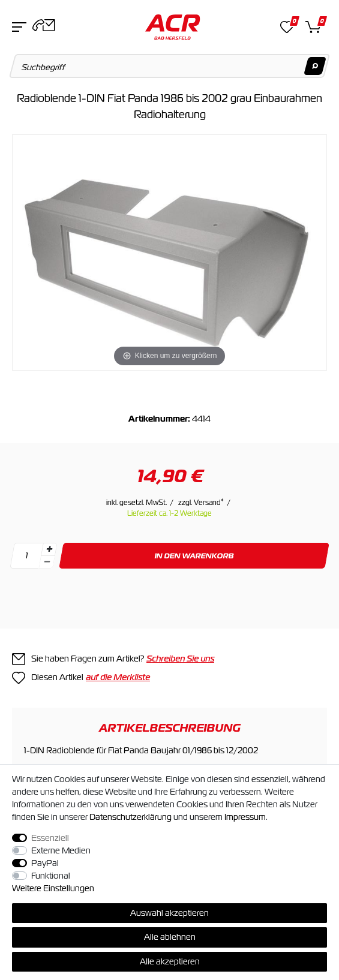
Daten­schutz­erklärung (130, 817)
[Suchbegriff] (170, 66)
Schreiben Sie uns (180, 659)
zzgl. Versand (201, 503)
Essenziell (50, 838)
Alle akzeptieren (170, 961)
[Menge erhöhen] (49, 549)
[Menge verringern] (47, 562)
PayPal (45, 863)
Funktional (51, 876)
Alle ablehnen (170, 937)
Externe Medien (61, 850)
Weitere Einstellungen (53, 888)
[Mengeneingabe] (26, 556)
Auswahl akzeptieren (169, 913)
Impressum (245, 817)
